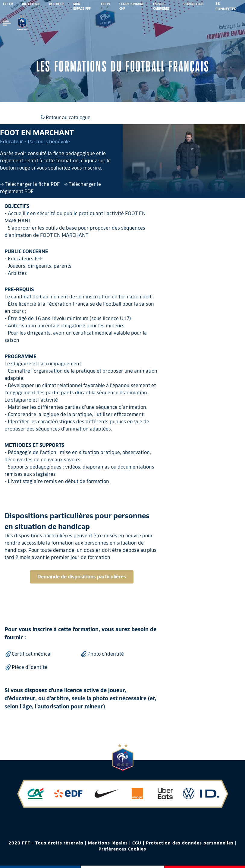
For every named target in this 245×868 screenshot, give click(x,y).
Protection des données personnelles (190, 843)
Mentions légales (108, 843)
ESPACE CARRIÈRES (161, 6)
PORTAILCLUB (193, 4)
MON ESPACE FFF (82, 6)
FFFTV (106, 4)
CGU (137, 843)
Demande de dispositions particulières (82, 577)
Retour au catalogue (66, 118)
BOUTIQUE (57, 4)
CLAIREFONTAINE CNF (132, 6)
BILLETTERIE (31, 4)
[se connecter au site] (227, 6)
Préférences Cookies (122, 849)
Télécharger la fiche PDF (30, 184)
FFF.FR (8, 4)
